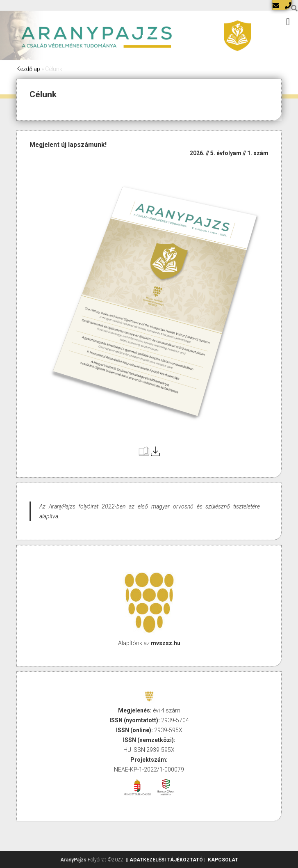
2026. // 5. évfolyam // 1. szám (229, 153)
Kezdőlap (28, 69)
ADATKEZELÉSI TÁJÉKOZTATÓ (166, 860)
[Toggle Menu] (288, 22)
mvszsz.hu (166, 643)
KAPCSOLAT (223, 860)
